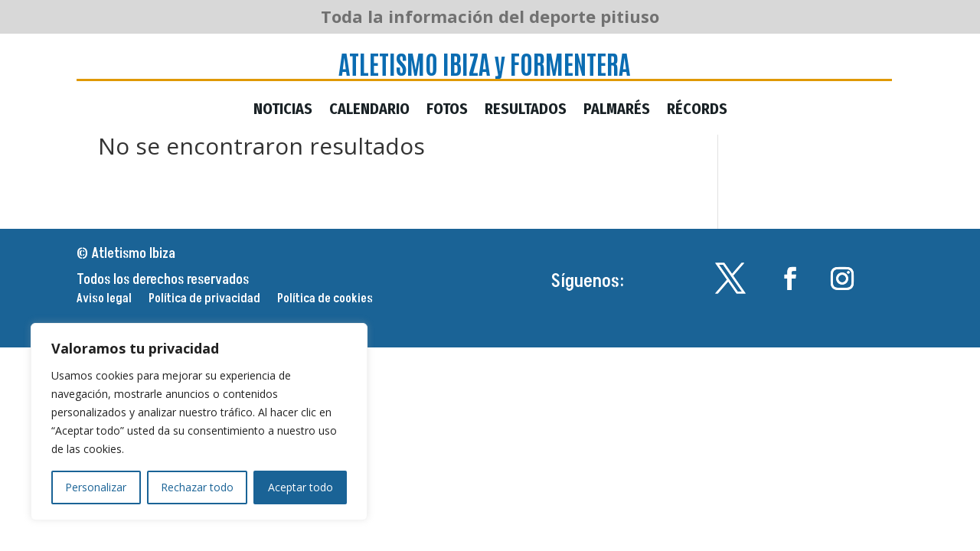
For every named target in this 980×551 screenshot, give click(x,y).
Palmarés (617, 111)
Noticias (283, 111)
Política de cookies (325, 300)
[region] (199, 422)
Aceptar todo (301, 487)
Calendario (369, 111)
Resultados (526, 111)
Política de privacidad (204, 300)
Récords (697, 111)
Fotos (447, 111)
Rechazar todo (197, 487)
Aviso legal (104, 300)
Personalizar (96, 487)
